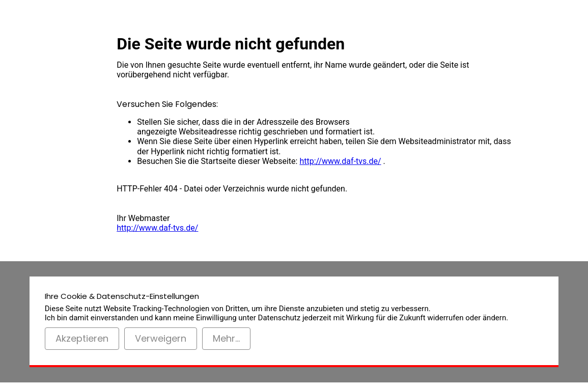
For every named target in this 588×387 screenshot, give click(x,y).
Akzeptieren (82, 338)
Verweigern (161, 338)
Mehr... (226, 338)
